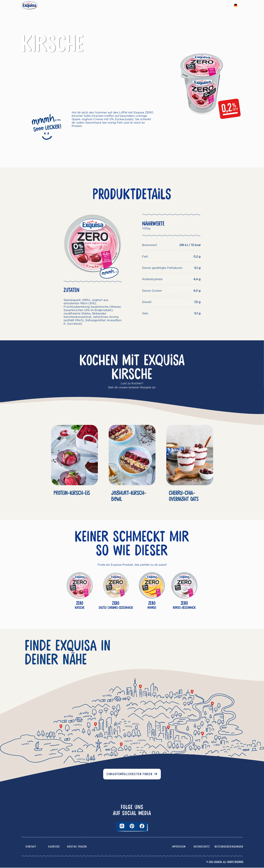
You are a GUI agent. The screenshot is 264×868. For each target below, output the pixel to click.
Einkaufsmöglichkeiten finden (130, 774)
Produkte (104, 5)
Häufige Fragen (77, 847)
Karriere (54, 847)
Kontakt (31, 847)
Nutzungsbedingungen (229, 847)
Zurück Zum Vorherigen (43, 18)
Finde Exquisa (145, 5)
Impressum (221, 5)
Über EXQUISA (172, 5)
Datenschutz (198, 5)
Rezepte (124, 5)
